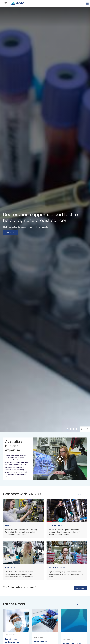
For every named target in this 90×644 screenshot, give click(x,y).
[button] (82, 429)
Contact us (81, 495)
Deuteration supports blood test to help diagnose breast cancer (40, 218)
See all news (81, 605)
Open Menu (87, 3)
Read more (10, 232)
